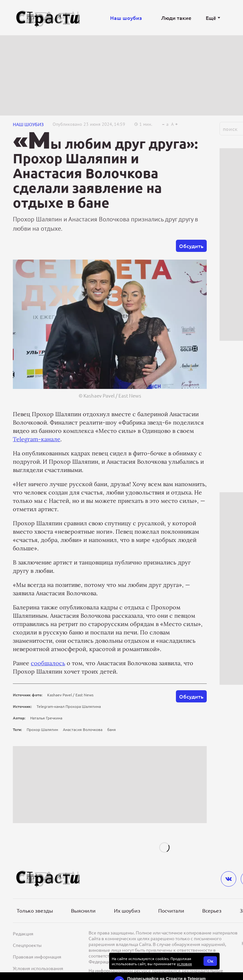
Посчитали (171, 910)
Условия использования (38, 968)
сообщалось (48, 663)
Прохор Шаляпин (42, 729)
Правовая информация (37, 957)
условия (184, 964)
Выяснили (83, 910)
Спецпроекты (27, 945)
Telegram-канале (37, 439)
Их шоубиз (127, 910)
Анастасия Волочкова (83, 729)
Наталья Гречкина (46, 718)
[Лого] (48, 18)
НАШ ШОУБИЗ (28, 124)
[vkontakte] (229, 879)
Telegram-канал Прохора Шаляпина (69, 706)
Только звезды (35, 910)
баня (112, 729)
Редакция (23, 933)
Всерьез (212, 910)
